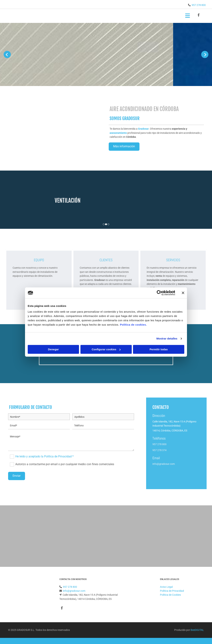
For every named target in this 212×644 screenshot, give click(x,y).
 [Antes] (7, 54)
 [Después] (205, 54)
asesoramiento (118, 133)
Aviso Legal (166, 587)
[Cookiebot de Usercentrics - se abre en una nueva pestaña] (159, 293)
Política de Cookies (170, 595)
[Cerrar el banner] (183, 293)
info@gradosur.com (188, 464)
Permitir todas (159, 349)
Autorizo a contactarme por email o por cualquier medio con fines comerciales (65, 464)
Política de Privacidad (172, 591)
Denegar (53, 349)
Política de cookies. (133, 325)
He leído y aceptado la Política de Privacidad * (44, 456)
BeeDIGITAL (197, 630)
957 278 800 (199, 5)
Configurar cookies (106, 349)
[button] (124, 147)
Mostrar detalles (167, 338)
